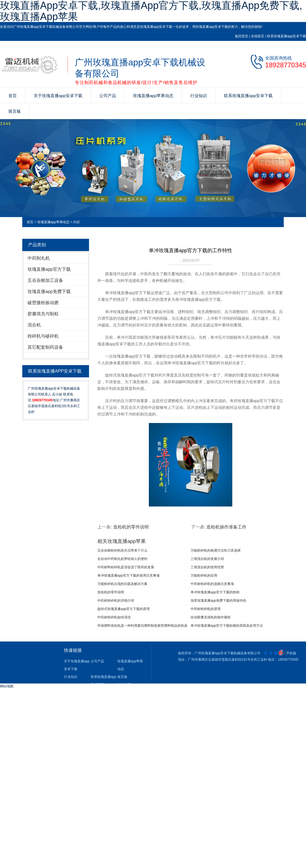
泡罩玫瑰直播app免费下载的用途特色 (218, 601)
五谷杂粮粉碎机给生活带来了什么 (122, 550)
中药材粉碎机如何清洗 (114, 617)
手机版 (291, 653)
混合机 (34, 325)
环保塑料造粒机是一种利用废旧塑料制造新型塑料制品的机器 (142, 626)
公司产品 (108, 96)
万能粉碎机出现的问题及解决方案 (122, 584)
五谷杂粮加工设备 (45, 280)
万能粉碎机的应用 (204, 576)
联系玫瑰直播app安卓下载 (287, 36)
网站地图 (7, 686)
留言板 (15, 111)
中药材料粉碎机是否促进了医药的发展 (126, 567)
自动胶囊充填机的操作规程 (211, 617)
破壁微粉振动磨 (43, 303)
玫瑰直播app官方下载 (49, 269)
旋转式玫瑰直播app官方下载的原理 (124, 609)
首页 (13, 96)
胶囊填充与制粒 (43, 314)
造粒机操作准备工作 (226, 527)
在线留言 (258, 36)
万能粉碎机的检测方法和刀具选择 (216, 550)
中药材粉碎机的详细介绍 (116, 601)
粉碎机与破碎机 (43, 336)
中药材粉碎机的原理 (206, 609)
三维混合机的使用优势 (207, 567)
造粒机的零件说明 (131, 527)
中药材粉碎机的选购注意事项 (212, 584)
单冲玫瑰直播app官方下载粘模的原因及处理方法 (227, 626)
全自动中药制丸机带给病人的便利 (122, 559)
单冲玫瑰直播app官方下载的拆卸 (215, 592)
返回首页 (241, 36)
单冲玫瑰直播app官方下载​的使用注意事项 (129, 576)
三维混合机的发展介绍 (207, 559)
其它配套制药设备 (45, 347)
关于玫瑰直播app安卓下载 (58, 96)
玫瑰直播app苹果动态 (153, 96)
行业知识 (199, 96)
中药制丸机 (39, 258)
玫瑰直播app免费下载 (49, 292)
